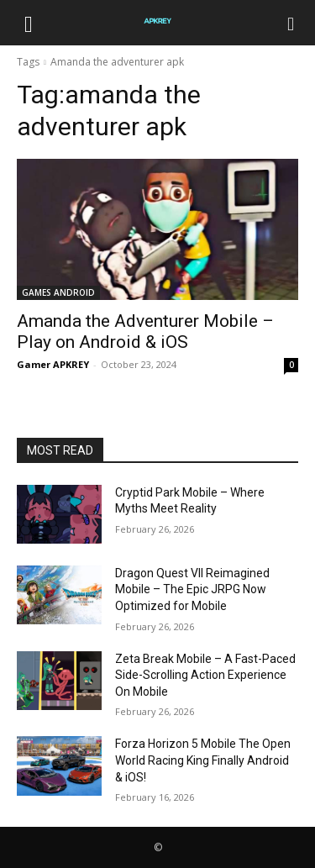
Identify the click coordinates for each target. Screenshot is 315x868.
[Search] (291, 23)
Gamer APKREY (53, 364)
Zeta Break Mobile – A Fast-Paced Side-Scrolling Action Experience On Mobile (205, 675)
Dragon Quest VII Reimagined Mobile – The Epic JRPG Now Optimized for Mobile (192, 589)
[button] (29, 23)
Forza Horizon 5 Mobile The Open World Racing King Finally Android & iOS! (203, 760)
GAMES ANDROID (58, 292)
